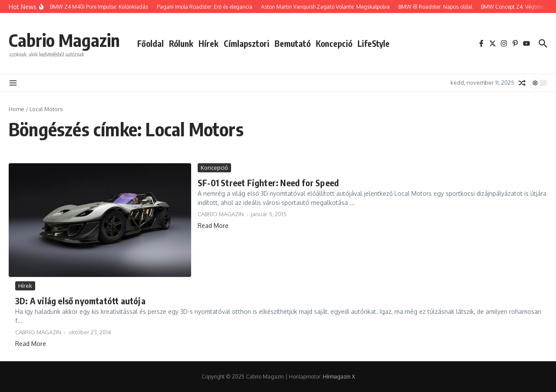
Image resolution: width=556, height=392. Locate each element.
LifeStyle (374, 43)
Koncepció (334, 43)
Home (17, 109)
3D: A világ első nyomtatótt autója (80, 301)
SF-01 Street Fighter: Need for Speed (268, 183)
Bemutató (293, 43)
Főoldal (151, 43)
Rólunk (181, 43)
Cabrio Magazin (64, 40)
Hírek (208, 43)
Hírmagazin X (339, 377)
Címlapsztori (247, 43)
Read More (213, 226)
